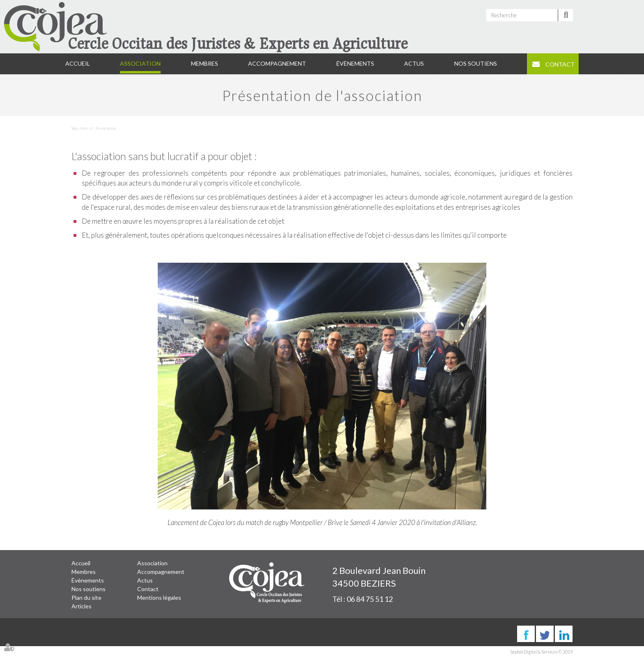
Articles (82, 606)
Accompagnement (277, 63)
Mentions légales (159, 598)
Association (140, 63)
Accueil (78, 63)
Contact (560, 64)
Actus (414, 63)
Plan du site (86, 598)
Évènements (355, 63)
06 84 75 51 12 (370, 599)
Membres (205, 63)
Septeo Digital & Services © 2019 (541, 652)
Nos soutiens (476, 63)
